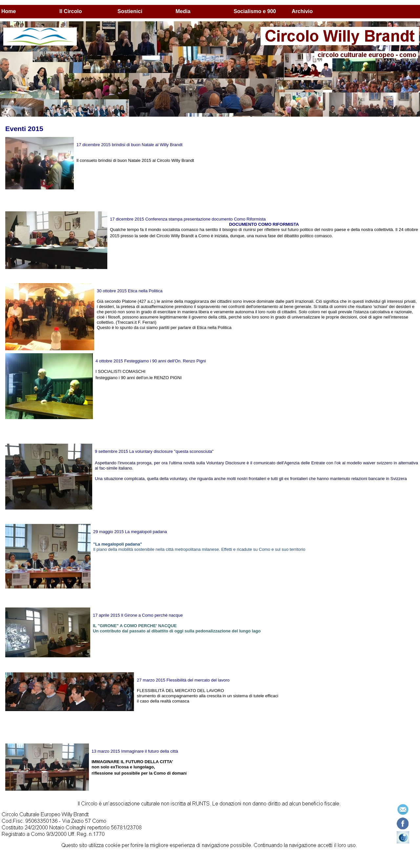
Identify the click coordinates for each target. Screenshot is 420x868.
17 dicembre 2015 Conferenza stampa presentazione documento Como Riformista (188, 219)
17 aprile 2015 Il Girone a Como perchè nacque (138, 615)
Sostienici (130, 11)
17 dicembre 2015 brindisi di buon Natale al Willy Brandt (129, 145)
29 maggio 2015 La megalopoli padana (130, 532)
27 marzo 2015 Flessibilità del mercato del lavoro (183, 680)
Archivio (302, 11)
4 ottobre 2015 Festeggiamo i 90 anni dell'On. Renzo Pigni (151, 361)
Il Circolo (71, 11)
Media (183, 11)
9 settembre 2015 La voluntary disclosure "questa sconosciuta (153, 451)
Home (9, 11)
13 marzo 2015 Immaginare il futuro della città (135, 751)
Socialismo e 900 (255, 11)
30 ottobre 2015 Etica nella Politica (130, 291)
